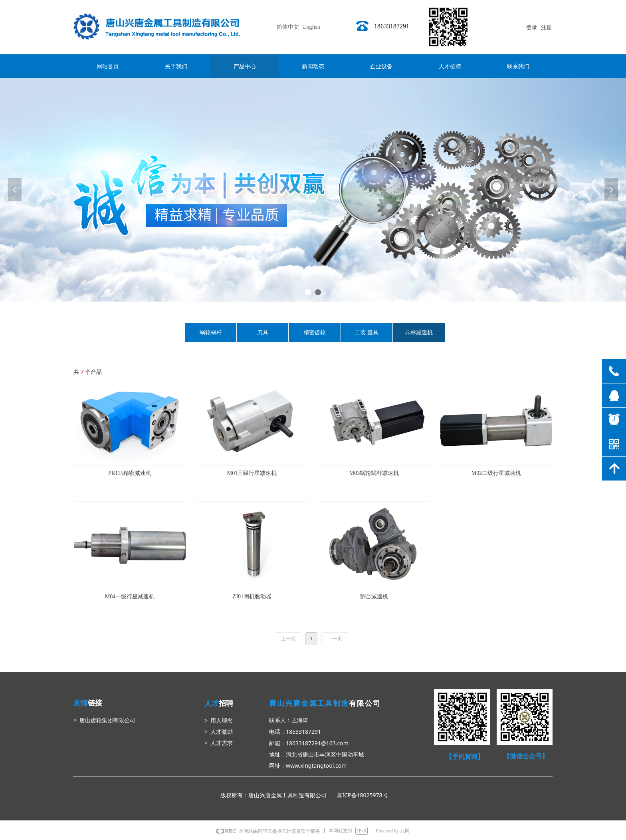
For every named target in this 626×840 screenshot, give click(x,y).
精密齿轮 (315, 333)
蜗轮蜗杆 (211, 333)
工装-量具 (367, 333)
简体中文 (288, 27)
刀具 (263, 333)
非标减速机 (419, 333)
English (312, 27)
